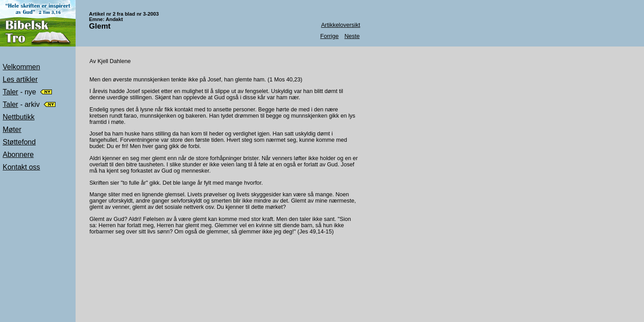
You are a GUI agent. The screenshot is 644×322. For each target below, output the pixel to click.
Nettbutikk (19, 117)
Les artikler (20, 79)
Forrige (329, 36)
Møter (12, 129)
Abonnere (18, 155)
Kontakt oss (21, 167)
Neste (352, 36)
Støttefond (19, 142)
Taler (11, 92)
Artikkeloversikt (341, 25)
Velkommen (21, 67)
